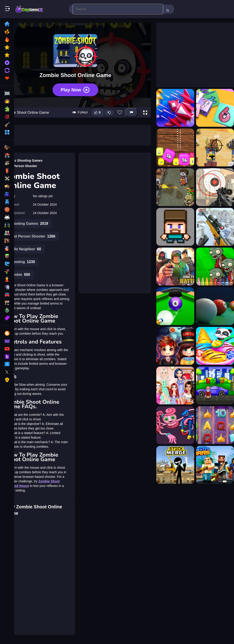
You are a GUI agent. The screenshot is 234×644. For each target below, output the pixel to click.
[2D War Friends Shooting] (215, 147)
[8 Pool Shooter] (215, 306)
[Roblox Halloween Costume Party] (175, 346)
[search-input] (118, 9)
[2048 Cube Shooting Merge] (215, 108)
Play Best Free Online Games (29, 9)
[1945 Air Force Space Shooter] (175, 108)
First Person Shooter (21, 166)
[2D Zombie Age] (175, 187)
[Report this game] (131, 113)
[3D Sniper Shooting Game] (215, 227)
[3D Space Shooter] (175, 266)
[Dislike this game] (109, 113)
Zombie (20, 275)
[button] (145, 113)
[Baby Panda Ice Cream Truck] (215, 346)
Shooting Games (30, 160)
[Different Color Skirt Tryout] (175, 385)
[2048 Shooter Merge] (175, 147)
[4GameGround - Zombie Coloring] (215, 266)
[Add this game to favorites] (120, 113)
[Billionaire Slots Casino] (215, 425)
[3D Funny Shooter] (175, 227)
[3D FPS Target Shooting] (215, 187)
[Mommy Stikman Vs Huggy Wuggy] (175, 425)
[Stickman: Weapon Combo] (175, 465)
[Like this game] (98, 113)
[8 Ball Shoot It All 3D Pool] (175, 306)
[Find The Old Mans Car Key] (215, 385)
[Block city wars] (215, 465)
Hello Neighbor (25, 249)
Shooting (22, 262)
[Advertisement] (115, 220)
